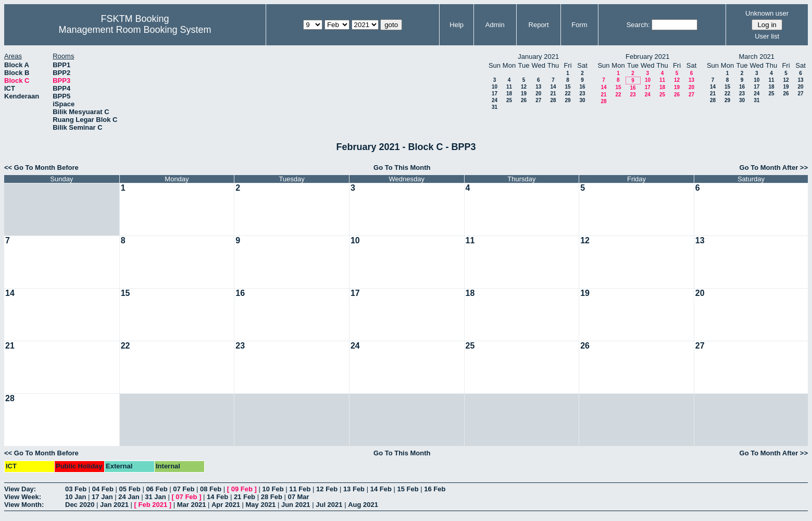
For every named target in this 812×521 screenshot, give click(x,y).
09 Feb (242, 489)
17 (495, 94)
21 (553, 94)
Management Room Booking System (135, 30)
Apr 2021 (226, 505)
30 (582, 100)
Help (457, 25)
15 (567, 87)
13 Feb (354, 489)
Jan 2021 (114, 505)
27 (538, 100)
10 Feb (273, 489)
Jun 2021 (296, 505)
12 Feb (327, 489)
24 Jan (129, 497)
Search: (638, 25)
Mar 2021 (192, 505)
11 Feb (300, 489)
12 (524, 87)
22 (567, 94)
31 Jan (155, 497)
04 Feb (103, 489)
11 (509, 87)
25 (509, 100)
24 (495, 100)
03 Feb (76, 489)
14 (553, 87)
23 (582, 94)
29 (567, 100)
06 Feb (157, 489)
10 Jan (76, 497)
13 (538, 87)
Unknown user (767, 13)
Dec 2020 (80, 505)
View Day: (20, 489)
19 (524, 94)
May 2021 (261, 505)
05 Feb (130, 489)
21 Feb (245, 497)
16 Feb (435, 489)
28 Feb (272, 497)
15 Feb (408, 489)
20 (538, 94)
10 (495, 87)
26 (524, 100)
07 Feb (184, 489)
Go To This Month (402, 168)
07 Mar (298, 497)
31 (495, 107)
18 (509, 94)
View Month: (24, 505)
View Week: (23, 497)
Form (579, 25)
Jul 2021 (329, 505)
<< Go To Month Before (41, 168)
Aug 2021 (363, 505)
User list (767, 36)
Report (539, 25)
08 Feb (211, 489)
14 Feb (381, 489)
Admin (495, 25)
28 (553, 100)
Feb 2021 (153, 505)
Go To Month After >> (774, 168)
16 (582, 87)
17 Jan (102, 497)
